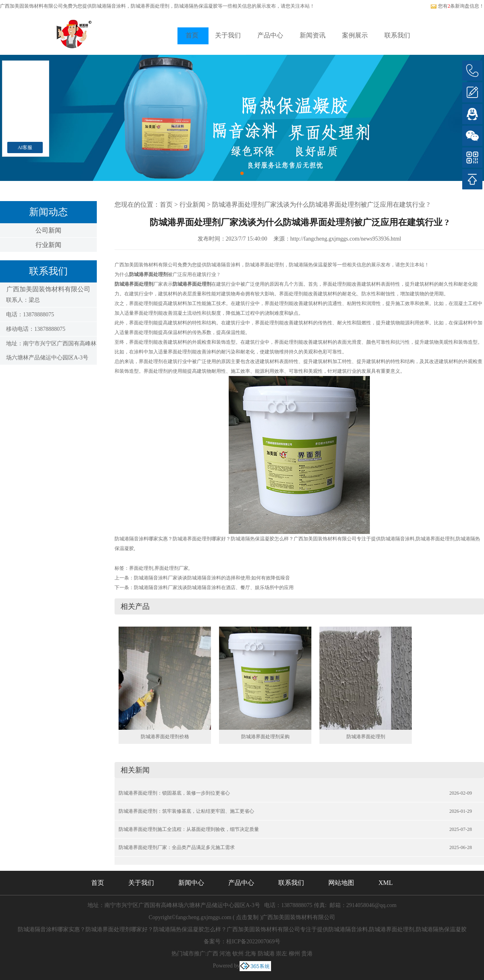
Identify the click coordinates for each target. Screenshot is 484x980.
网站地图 (341, 883)
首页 (192, 35)
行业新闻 (48, 245)
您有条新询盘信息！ (457, 6)
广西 (213, 954)
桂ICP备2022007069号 (253, 942)
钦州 (238, 954)
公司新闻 (48, 230)
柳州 (294, 954)
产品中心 (270, 35)
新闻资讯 (313, 35)
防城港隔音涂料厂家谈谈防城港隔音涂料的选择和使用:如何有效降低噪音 (212, 578)
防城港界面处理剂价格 (165, 737)
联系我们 (397, 35)
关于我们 (228, 35)
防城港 (266, 954)
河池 (225, 954)
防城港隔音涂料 (109, 6)
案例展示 (355, 35)
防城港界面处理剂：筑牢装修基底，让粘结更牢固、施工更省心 (186, 811)
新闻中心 (191, 883)
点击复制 (247, 917)
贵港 (307, 954)
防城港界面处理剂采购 (265, 737)
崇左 (282, 954)
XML (386, 883)
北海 (250, 954)
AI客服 (25, 147)
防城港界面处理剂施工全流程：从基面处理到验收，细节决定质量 (189, 829)
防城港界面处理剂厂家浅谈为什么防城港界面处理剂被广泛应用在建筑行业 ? (321, 205)
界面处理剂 (141, 568)
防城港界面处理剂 (366, 737)
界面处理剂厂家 (171, 568)
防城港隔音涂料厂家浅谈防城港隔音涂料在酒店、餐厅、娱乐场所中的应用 (214, 588)
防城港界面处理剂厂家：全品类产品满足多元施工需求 (177, 847)
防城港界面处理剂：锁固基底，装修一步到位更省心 (174, 793)
